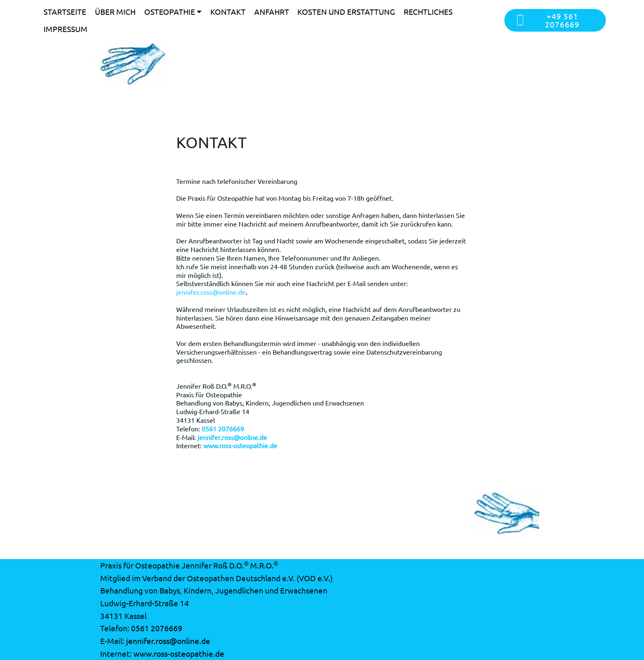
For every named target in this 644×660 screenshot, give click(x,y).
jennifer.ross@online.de (211, 292)
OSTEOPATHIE (170, 11)
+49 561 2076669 (547, 20)
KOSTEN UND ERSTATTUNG (346, 11)
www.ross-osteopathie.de (179, 653)
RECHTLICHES (428, 11)
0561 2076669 (157, 628)
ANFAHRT (272, 11)
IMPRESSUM (66, 29)
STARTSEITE (65, 11)
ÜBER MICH (115, 11)
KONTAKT (228, 11)
